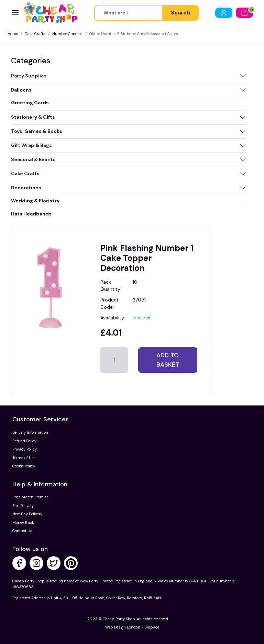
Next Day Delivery (27, 514)
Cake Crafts (35, 34)
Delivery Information (30, 432)
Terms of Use (24, 458)
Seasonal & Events (33, 159)
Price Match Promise (30, 497)
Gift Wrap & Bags (31, 145)
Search (180, 13)
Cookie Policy (24, 466)
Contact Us (22, 531)
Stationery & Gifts (33, 117)
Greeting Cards (30, 103)
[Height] (128, 13)
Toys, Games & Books (37, 131)
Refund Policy (24, 441)
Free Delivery (23, 506)
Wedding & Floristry (35, 201)
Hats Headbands (31, 214)
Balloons (21, 90)
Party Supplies (29, 76)
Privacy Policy (25, 449)
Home (13, 34)
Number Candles (67, 34)
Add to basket (168, 360)
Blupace (152, 627)
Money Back (23, 522)
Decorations (26, 188)
